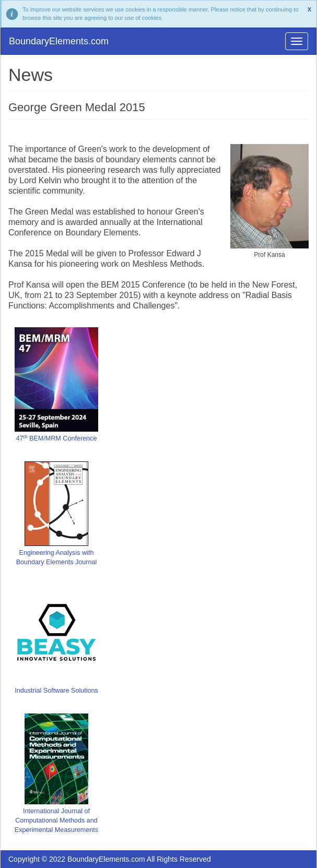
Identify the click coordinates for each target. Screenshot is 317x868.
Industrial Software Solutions (56, 691)
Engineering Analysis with (57, 553)
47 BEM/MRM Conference (57, 438)
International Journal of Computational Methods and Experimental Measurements (56, 821)
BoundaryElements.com (59, 41)
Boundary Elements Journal (57, 562)
